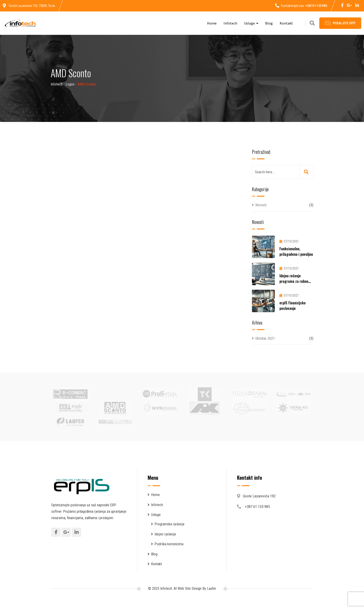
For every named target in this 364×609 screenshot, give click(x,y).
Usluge (250, 23)
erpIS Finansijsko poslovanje (292, 306)
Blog (269, 23)
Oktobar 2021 (265, 338)
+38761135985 (316, 6)
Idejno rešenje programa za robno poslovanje (294, 281)
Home (212, 23)
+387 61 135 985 (257, 507)
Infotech (230, 23)
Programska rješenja (169, 524)
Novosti (261, 205)
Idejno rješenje (165, 534)
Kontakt (286, 23)
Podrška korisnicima (169, 544)
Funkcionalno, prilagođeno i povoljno (296, 251)
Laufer (211, 588)
